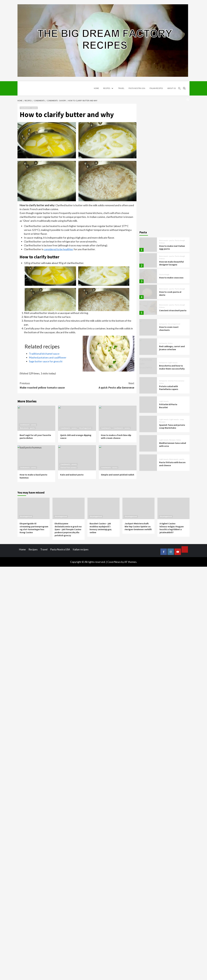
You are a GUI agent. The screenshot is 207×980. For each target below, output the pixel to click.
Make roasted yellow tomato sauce (48, 385)
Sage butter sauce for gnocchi (46, 361)
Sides (170, 343)
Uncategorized (85, 428)
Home (22, 549)
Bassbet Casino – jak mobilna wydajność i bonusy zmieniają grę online (100, 528)
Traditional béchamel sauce (44, 354)
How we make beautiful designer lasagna (171, 263)
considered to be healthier (59, 249)
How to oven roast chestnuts (169, 328)
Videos (162, 243)
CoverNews (114, 562)
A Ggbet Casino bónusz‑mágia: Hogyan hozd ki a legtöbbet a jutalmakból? (172, 528)
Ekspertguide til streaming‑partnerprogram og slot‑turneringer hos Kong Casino (34, 528)
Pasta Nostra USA (60, 549)
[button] (179, 88)
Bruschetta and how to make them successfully (172, 367)
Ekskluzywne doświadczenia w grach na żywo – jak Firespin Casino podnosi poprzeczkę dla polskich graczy (68, 529)
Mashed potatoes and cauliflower (48, 357)
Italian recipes (81, 549)
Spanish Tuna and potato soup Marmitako (172, 426)
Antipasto (163, 324)
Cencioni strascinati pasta (173, 310)
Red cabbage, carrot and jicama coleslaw (172, 348)
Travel (44, 549)
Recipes (162, 422)
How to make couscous (171, 278)
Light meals (173, 363)
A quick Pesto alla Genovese (106, 385)
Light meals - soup (177, 419)
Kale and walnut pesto (72, 475)
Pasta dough (180, 240)
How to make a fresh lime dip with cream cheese (116, 437)
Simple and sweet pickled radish (118, 475)
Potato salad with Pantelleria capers (169, 388)
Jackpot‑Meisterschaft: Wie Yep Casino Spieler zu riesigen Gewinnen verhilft (138, 526)
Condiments (106, 428)
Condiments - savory (29, 108)
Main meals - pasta (27, 428)
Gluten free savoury (68, 468)
